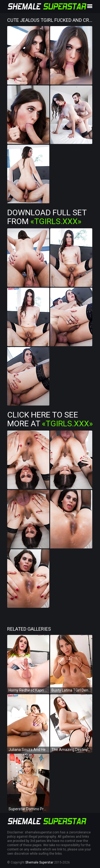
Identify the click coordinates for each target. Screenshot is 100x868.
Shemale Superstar (39, 862)
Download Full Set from (47, 217)
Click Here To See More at (50, 419)
